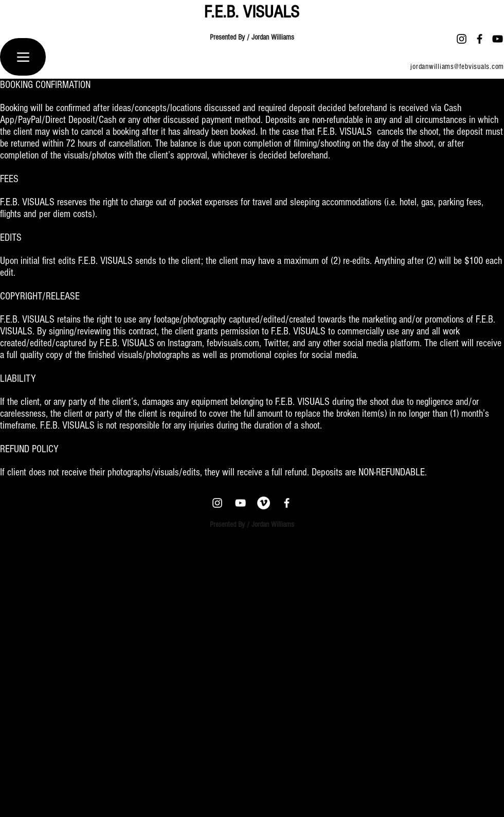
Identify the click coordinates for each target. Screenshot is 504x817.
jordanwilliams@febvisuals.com (457, 67)
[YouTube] (498, 39)
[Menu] (23, 57)
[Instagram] (462, 39)
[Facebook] (480, 39)
